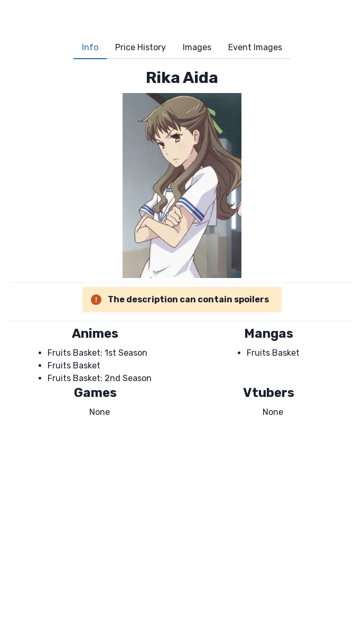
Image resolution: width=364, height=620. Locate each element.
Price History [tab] (141, 47)
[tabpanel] (182, 243)
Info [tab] (90, 47)
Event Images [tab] (255, 47)
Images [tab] (197, 47)
